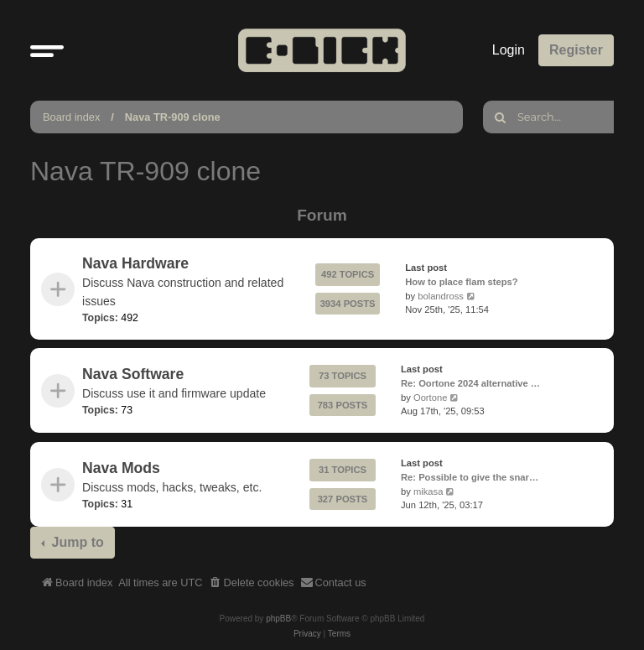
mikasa (428, 491)
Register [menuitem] (576, 50)
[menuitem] (252, 583)
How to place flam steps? (461, 282)
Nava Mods (121, 467)
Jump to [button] (76, 542)
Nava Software (133, 374)
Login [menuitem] (509, 50)
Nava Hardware (135, 263)
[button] (47, 50)
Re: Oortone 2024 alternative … (470, 383)
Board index (71, 117)
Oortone (430, 398)
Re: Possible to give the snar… (470, 476)
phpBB (278, 619)
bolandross (441, 296)
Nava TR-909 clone (173, 117)
